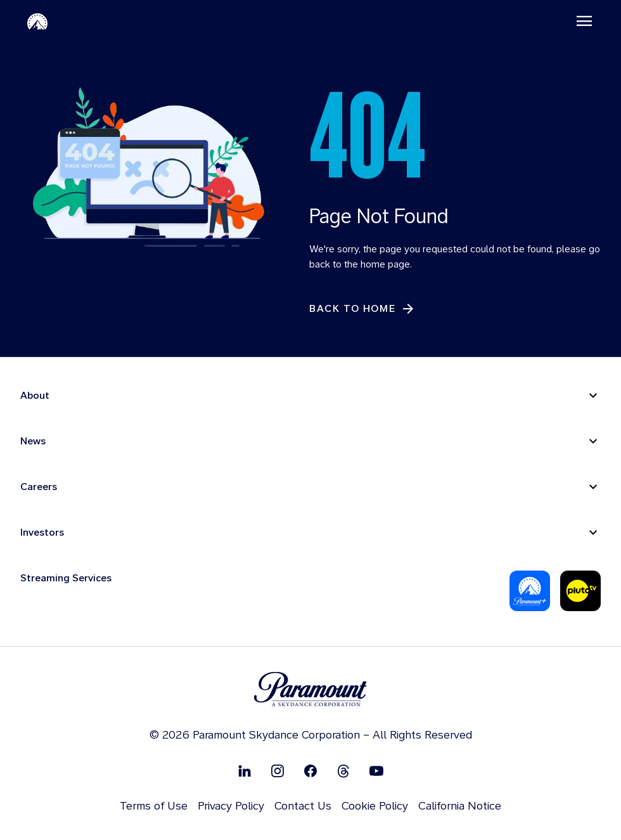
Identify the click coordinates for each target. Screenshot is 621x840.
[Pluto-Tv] (580, 591)
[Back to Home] (362, 309)
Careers (39, 487)
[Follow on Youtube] (376, 771)
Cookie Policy (375, 806)
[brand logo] (310, 690)
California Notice (460, 806)
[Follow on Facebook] (310, 771)
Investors (42, 533)
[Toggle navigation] (584, 21)
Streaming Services (66, 578)
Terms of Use (154, 806)
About (35, 396)
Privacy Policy (231, 806)
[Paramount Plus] (530, 591)
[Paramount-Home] (38, 21)
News (33, 442)
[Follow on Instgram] (278, 771)
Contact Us (303, 806)
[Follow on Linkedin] (245, 771)
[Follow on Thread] (343, 771)
